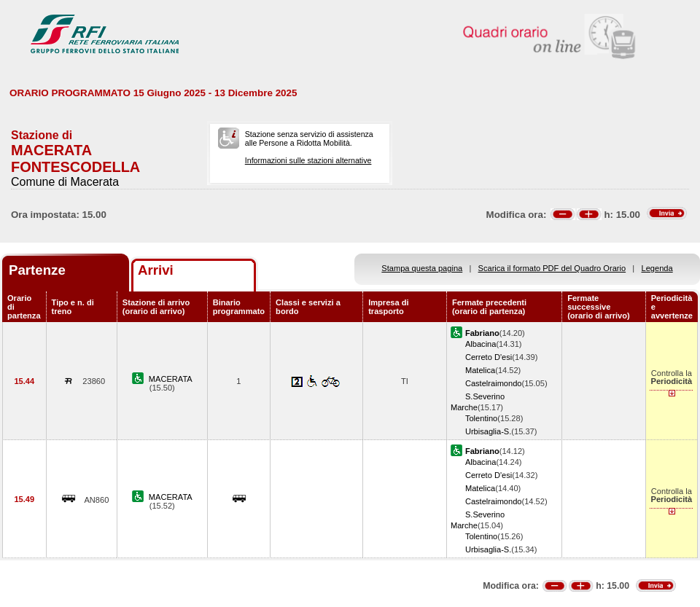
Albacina (481, 344)
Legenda (657, 268)
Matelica (480, 370)
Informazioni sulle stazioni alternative (308, 160)
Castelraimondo (494, 383)
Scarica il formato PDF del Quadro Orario (552, 268)
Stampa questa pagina (422, 268)
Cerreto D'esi (489, 357)
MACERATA (171, 379)
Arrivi (156, 270)
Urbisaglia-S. (488, 431)
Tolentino (481, 418)
